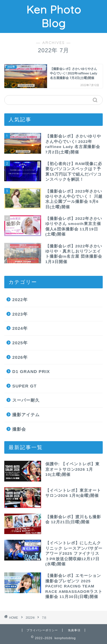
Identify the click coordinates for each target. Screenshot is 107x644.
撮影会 (19, 429)
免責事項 (74, 630)
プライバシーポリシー (42, 630)
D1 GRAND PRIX (31, 371)
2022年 (20, 300)
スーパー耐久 (26, 400)
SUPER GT (25, 386)
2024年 (20, 328)
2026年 (20, 357)
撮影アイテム (26, 415)
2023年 (20, 314)
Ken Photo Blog (54, 16)
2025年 (20, 343)
